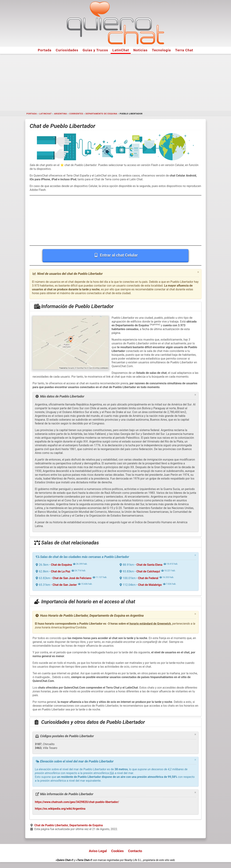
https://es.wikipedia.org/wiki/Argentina (60, 809)
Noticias (140, 50)
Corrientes (76, 114)
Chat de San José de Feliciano (72, 578)
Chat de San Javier (65, 585)
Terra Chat (184, 50)
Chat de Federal (148, 578)
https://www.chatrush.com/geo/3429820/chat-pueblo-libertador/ (77, 802)
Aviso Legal (98, 851)
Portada (45, 50)
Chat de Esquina (61, 565)
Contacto (135, 851)
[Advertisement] (115, 82)
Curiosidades (67, 50)
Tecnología (161, 50)
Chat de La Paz (61, 571)
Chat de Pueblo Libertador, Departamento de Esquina (69, 825)
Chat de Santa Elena (149, 565)
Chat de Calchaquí (148, 571)
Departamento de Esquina (101, 114)
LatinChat (121, 50)
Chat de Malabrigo (150, 585)
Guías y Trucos (95, 50)
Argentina (61, 114)
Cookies (117, 851)
